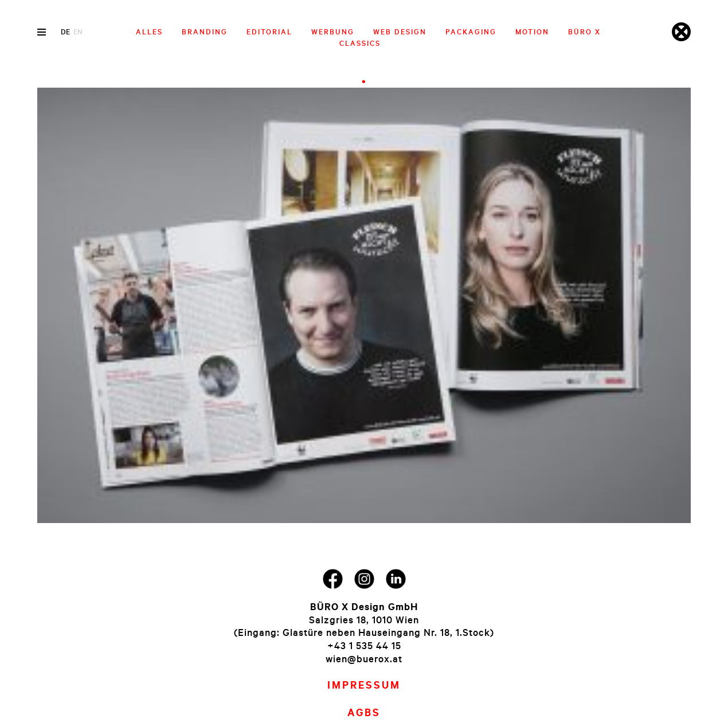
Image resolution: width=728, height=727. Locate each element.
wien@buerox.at (364, 659)
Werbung (333, 32)
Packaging (471, 32)
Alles (149, 32)
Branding (205, 32)
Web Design (400, 32)
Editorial (269, 32)
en (78, 32)
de (65, 32)
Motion (532, 32)
